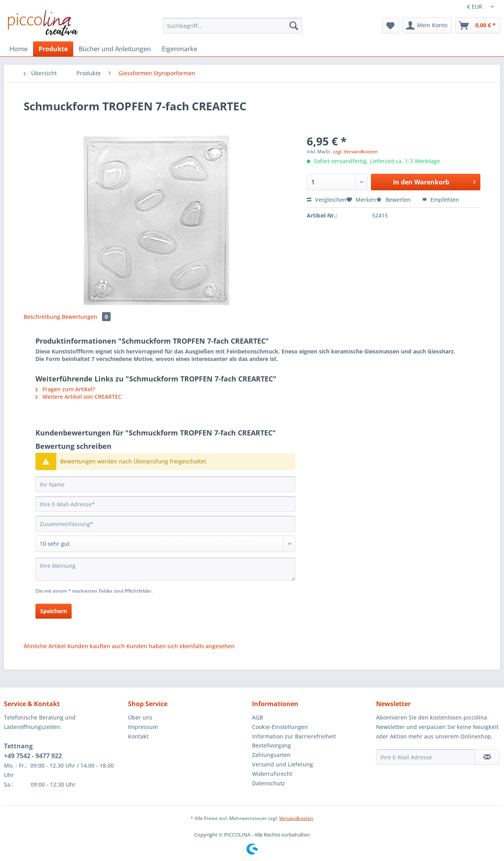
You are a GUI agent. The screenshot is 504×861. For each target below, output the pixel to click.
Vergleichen (327, 200)
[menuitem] (233, 29)
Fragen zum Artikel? (65, 389)
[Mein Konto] (427, 26)
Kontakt (138, 736)
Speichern (54, 611)
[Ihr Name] (165, 484)
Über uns (140, 717)
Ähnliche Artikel (45, 646)
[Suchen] (294, 26)
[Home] (19, 49)
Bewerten (394, 200)
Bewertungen (86, 317)
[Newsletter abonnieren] (487, 757)
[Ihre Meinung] (165, 569)
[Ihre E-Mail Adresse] (426, 757)
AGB (258, 717)
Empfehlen (441, 200)
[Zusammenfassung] (165, 524)
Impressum (143, 727)
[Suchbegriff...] (233, 26)
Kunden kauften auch (96, 646)
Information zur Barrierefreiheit (294, 736)
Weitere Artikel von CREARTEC (79, 397)
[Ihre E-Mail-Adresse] (165, 504)
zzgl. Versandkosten (355, 152)
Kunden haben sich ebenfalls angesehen (181, 646)
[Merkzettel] (390, 26)
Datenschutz (269, 783)
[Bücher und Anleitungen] (115, 49)
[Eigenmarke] (180, 49)
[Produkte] (53, 49)
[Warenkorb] (478, 26)
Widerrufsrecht (272, 774)
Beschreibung (42, 317)
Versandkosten (296, 818)
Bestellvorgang (271, 745)
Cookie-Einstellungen (280, 727)
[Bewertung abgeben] (165, 544)
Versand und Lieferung (283, 764)
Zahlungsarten (271, 755)
